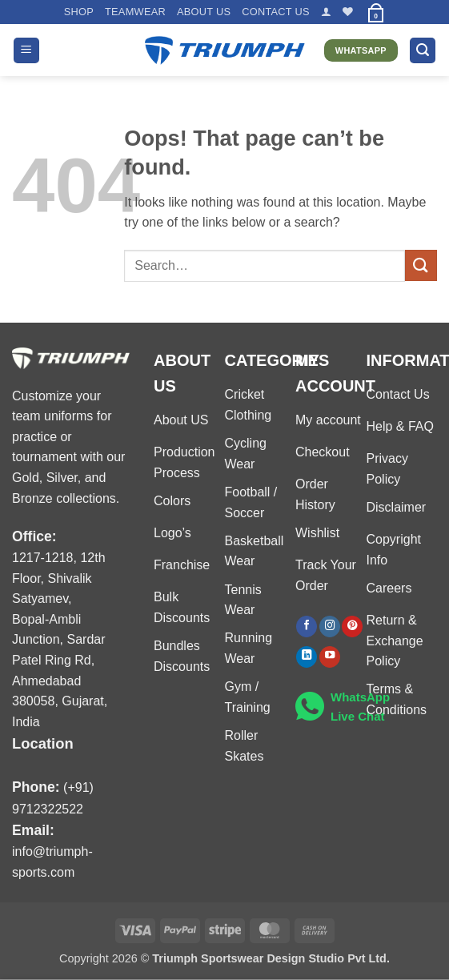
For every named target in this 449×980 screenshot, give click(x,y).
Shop (79, 12)
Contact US (276, 12)
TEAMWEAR (135, 12)
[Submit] (421, 265)
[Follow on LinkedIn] (307, 657)
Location (43, 743)
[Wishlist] (348, 12)
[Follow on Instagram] (330, 627)
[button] (326, 12)
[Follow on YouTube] (330, 657)
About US (204, 12)
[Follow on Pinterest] (352, 627)
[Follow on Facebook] (307, 627)
